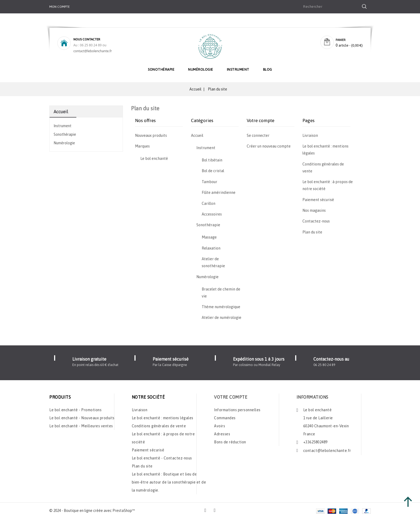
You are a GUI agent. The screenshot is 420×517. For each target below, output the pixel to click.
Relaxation (211, 248)
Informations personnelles (237, 408)
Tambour (209, 182)
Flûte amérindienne (219, 193)
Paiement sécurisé (318, 200)
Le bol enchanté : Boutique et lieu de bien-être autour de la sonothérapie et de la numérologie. (169, 481)
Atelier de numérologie (222, 318)
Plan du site (312, 232)
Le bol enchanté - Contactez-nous (162, 456)
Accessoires (212, 214)
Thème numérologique (221, 307)
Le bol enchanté (154, 159)
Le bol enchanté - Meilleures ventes (81, 424)
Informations (312, 395)
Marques (142, 146)
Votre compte (231, 395)
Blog (268, 69)
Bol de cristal (213, 171)
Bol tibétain (212, 160)
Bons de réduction (230, 440)
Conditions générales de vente (159, 424)
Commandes (225, 416)
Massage (209, 237)
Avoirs (220, 424)
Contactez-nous (316, 221)
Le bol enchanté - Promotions (75, 408)
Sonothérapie (161, 69)
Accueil (61, 112)
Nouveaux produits (151, 135)
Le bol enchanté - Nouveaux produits (82, 416)
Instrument (238, 69)
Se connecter (258, 135)
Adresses (222, 432)
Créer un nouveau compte (269, 146)
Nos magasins (314, 210)
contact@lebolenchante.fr (93, 51)
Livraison (310, 135)
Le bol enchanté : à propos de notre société (163, 436)
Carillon (209, 203)
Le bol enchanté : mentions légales (163, 416)
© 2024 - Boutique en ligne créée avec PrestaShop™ (92, 509)
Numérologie (201, 69)
